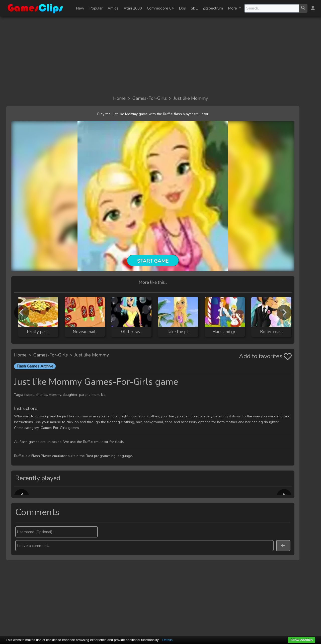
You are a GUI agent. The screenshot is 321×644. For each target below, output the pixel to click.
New (80, 8)
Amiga (113, 8)
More (233, 8)
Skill (194, 8)
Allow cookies (302, 640)
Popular (96, 8)
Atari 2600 (133, 8)
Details (167, 640)
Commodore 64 (160, 8)
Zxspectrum (213, 8)
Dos (182, 8)
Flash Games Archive (35, 366)
